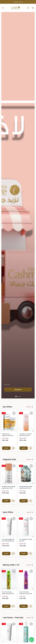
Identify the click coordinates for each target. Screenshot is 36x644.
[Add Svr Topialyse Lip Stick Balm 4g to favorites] (31, 518)
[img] (9, 421)
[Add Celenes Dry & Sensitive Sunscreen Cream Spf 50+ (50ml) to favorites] (14, 413)
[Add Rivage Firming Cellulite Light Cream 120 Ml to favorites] (14, 466)
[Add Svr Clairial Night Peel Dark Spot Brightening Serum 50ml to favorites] (14, 518)
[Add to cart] (13, 448)
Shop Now (18, 390)
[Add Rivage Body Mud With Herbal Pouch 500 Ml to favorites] (31, 466)
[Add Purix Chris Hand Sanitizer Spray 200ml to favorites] (31, 571)
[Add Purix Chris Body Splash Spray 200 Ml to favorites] (14, 571)
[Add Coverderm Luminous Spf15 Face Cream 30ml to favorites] (31, 413)
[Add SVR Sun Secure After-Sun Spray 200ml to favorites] (31, 624)
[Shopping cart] (32, 640)
